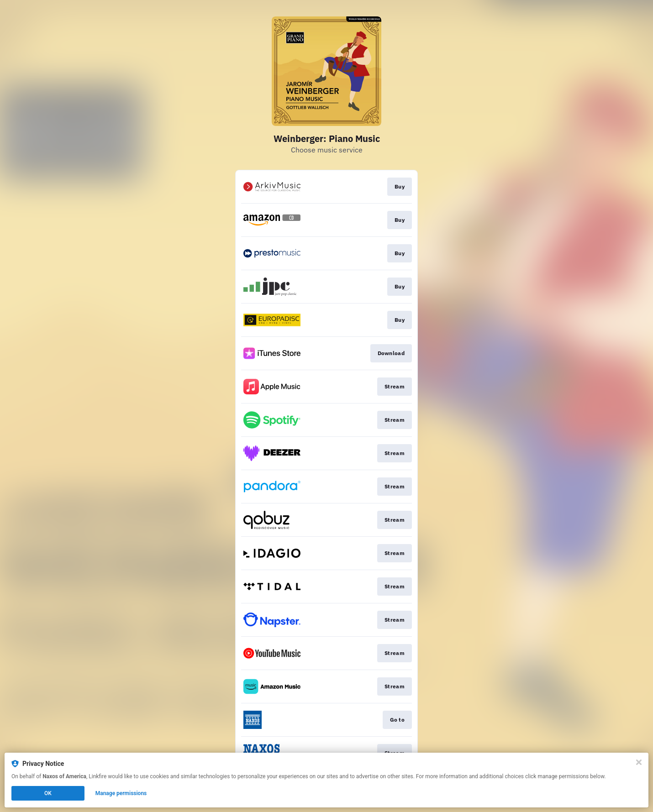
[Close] (639, 762)
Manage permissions (121, 793)
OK (48, 793)
